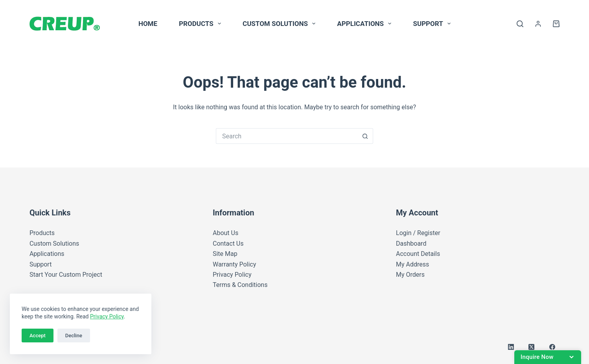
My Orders (410, 275)
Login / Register (418, 233)
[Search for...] (287, 136)
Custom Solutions (281, 24)
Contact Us (228, 244)
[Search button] (365, 136)
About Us (225, 233)
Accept (38, 336)
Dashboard (411, 244)
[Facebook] (552, 347)
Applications (366, 24)
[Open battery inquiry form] (548, 357)
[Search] (520, 24)
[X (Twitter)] (532, 347)
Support (433, 24)
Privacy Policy (107, 316)
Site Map (225, 254)
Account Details (418, 254)
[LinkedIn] (511, 347)
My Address (412, 264)
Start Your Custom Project (66, 275)
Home (148, 24)
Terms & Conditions (240, 285)
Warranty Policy (234, 264)
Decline (74, 336)
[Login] (538, 24)
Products (202, 24)
